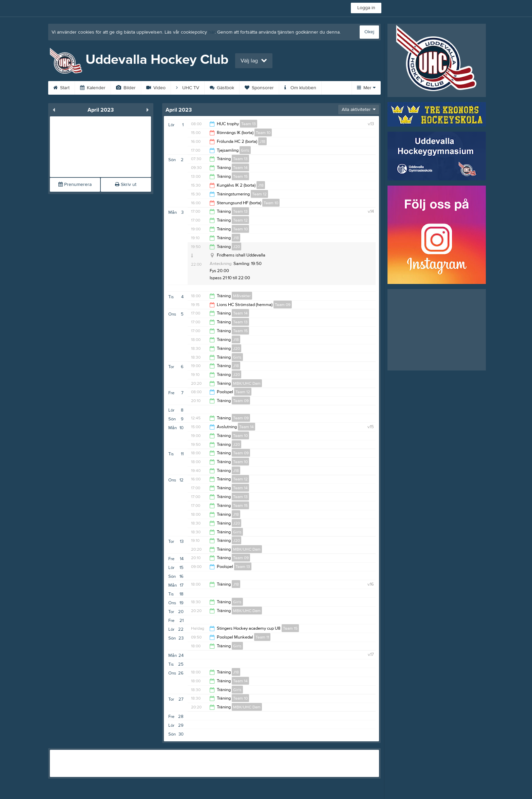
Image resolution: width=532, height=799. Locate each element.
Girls (245, 150)
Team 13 (249, 124)
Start (61, 88)
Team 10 (263, 133)
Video (156, 88)
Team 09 (283, 305)
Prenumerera (75, 185)
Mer (366, 88)
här (212, 32)
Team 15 (240, 176)
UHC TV (188, 88)
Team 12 (259, 194)
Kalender (93, 88)
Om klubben (300, 88)
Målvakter (242, 296)
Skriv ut (126, 185)
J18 (262, 141)
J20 (236, 247)
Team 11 (262, 637)
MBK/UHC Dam (247, 383)
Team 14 (240, 168)
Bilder (126, 88)
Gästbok (222, 88)
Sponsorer (259, 88)
